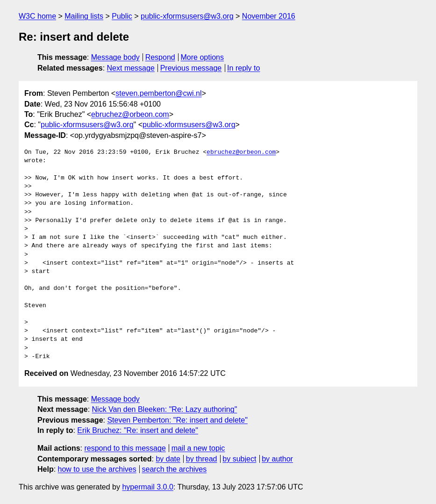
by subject (239, 459)
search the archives (175, 469)
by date (168, 459)
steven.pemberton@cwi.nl (158, 93)
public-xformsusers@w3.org (187, 16)
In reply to (243, 68)
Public (122, 16)
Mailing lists (84, 16)
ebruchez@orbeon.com (130, 114)
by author (277, 459)
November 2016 (269, 16)
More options (203, 57)
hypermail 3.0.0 (147, 487)
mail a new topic (198, 448)
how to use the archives (97, 469)
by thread (202, 459)
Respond (160, 57)
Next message (131, 68)
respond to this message (125, 448)
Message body (115, 57)
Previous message (191, 68)
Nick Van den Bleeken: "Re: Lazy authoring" (165, 409)
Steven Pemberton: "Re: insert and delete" (177, 420)
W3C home (37, 16)
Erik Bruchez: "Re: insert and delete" (138, 430)
